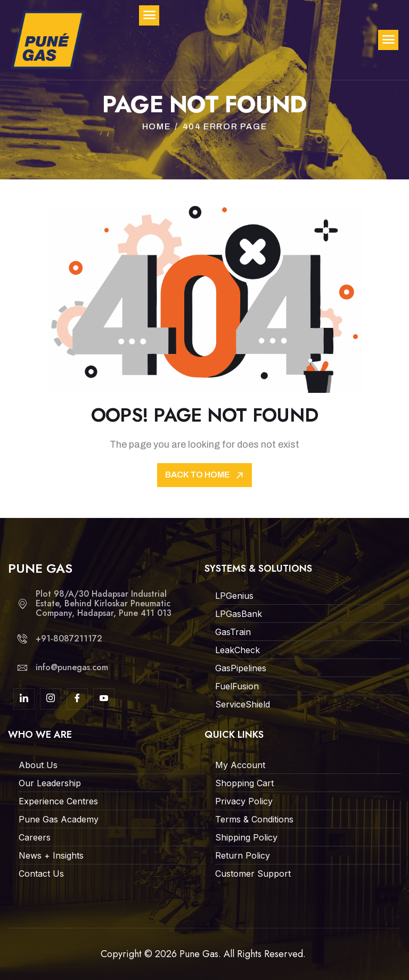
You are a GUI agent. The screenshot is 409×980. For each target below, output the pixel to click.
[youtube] (104, 699)
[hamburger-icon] (388, 40)
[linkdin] (24, 699)
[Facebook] (77, 699)
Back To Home (205, 475)
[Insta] (51, 699)
